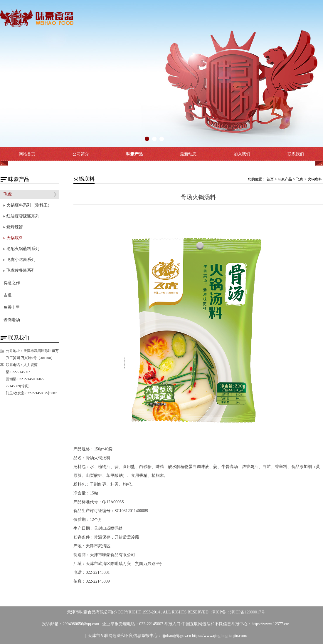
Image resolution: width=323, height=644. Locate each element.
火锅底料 (15, 238)
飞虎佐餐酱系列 (21, 270)
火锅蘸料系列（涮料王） (29, 205)
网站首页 (27, 154)
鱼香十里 (12, 307)
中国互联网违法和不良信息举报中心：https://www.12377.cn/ (235, 624)
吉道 (8, 295)
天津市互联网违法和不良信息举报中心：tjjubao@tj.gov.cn (140, 636)
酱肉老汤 (12, 320)
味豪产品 (134, 154)
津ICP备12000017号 (248, 612)
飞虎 (8, 194)
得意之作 (12, 283)
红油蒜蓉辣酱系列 (23, 216)
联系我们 (296, 154)
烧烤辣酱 (15, 227)
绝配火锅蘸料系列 (23, 249)
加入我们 (242, 154)
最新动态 (188, 154)
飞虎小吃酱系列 (21, 260)
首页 (270, 179)
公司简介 (81, 154)
